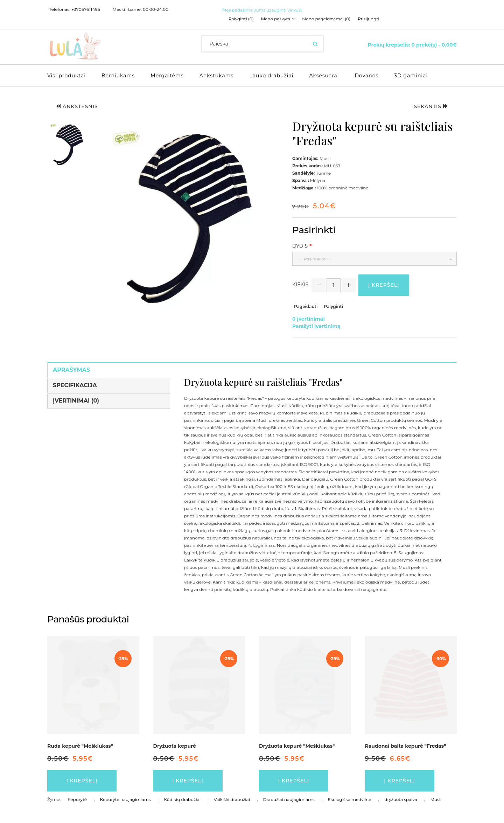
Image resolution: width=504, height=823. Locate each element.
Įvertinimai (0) (76, 401)
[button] (69, 145)
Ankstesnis (77, 106)
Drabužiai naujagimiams (289, 799)
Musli (436, 799)
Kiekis (300, 285)
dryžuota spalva (401, 799)
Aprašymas (71, 370)
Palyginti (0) (241, 19)
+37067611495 (86, 9)
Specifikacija (75, 385)
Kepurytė (77, 799)
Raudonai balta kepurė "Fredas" (406, 746)
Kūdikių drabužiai (182, 799)
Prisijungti (368, 19)
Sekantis (431, 106)
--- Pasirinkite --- (315, 259)
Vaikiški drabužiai (232, 799)
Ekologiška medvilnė (349, 799)
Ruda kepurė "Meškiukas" (80, 746)
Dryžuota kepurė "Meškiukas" (297, 746)
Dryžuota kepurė (175, 746)
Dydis (300, 246)
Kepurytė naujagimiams (125, 799)
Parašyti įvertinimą (316, 326)
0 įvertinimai (309, 319)
